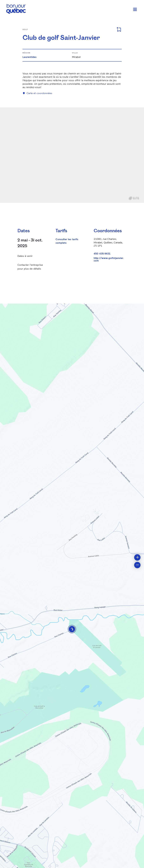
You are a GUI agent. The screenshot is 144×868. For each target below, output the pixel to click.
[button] (72, 629)
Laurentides (30, 57)
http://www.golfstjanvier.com (109, 259)
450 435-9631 (102, 253)
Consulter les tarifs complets (67, 241)
